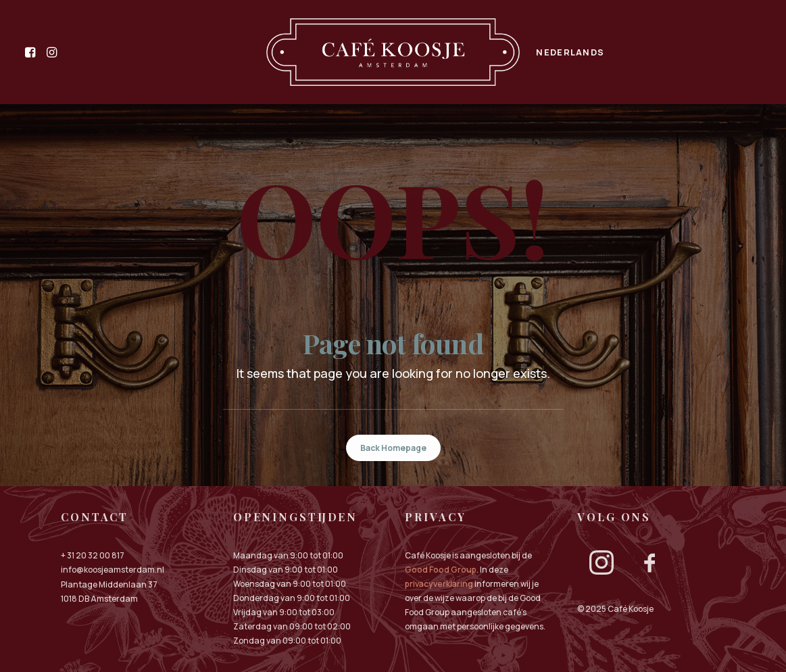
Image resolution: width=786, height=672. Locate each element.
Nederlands (570, 52)
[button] (33, 52)
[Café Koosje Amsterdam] (393, 52)
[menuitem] (33, 52)
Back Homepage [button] (393, 448)
